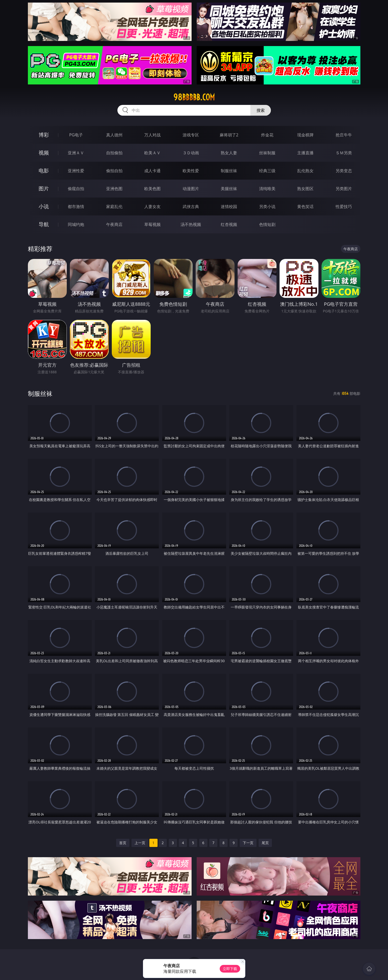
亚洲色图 (114, 189)
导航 (44, 224)
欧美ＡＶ (152, 153)
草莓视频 (152, 224)
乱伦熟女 (305, 171)
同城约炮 (76, 224)
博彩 (44, 135)
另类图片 (344, 189)
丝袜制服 (267, 153)
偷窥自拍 (76, 189)
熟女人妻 (229, 153)
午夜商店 (114, 224)
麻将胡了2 (229, 135)
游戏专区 (191, 135)
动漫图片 (191, 189)
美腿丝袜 (229, 189)
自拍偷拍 (114, 153)
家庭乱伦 (114, 206)
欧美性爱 (191, 171)
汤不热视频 (191, 224)
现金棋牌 (305, 135)
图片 (44, 188)
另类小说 (267, 206)
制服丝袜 (229, 171)
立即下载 (230, 969)
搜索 (261, 110)
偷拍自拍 (114, 171)
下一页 (248, 843)
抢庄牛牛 (344, 135)
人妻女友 (152, 206)
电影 (44, 171)
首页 (123, 843)
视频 (44, 153)
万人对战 (152, 135)
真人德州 (114, 135)
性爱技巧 (344, 206)
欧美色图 (152, 189)
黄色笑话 (305, 206)
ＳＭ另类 (344, 153)
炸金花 (267, 135)
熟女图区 (305, 189)
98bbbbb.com (194, 97)
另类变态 (344, 171)
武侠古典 (191, 206)
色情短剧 (267, 224)
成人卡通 (152, 171)
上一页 (140, 843)
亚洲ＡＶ (76, 153)
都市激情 (76, 206)
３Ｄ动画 (191, 153)
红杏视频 (229, 224)
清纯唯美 (267, 189)
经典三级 (267, 171)
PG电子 (76, 135)
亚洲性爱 (76, 171)
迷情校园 (229, 206)
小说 (44, 206)
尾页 (265, 843)
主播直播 (305, 153)
